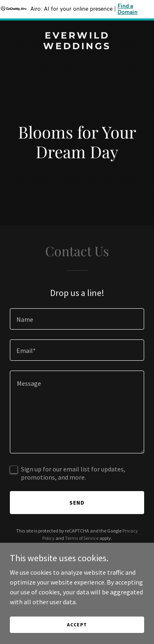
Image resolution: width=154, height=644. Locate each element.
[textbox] (77, 319)
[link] (77, 47)
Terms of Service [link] (82, 538)
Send (77, 503)
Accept (77, 625)
